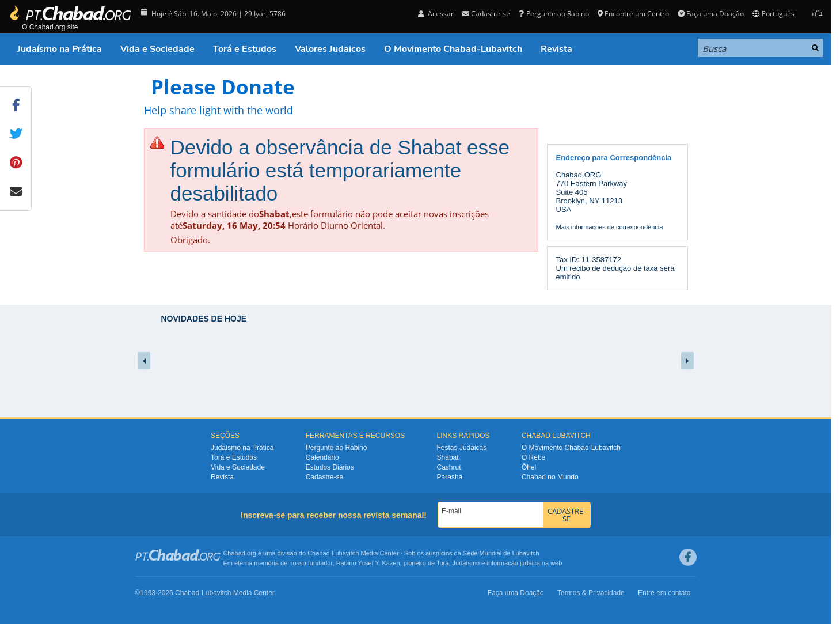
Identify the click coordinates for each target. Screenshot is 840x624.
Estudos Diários (330, 467)
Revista (556, 49)
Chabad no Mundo (550, 477)
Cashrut (449, 467)
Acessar (436, 14)
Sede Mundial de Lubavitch (501, 553)
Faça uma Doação (711, 14)
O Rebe (533, 457)
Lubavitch (345, 553)
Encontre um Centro (633, 14)
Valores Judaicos (330, 49)
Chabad (319, 553)
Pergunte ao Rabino (554, 14)
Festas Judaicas (462, 448)
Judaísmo (466, 563)
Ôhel (529, 467)
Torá (442, 563)
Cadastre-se (486, 14)
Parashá (450, 477)
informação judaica (513, 563)
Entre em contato (664, 593)
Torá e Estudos (245, 49)
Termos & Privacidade (591, 593)
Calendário (322, 457)
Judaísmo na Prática (60, 49)
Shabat (448, 457)
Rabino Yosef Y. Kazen (368, 563)
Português (773, 14)
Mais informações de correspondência (610, 227)
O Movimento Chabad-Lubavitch (453, 49)
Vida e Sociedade (157, 49)
